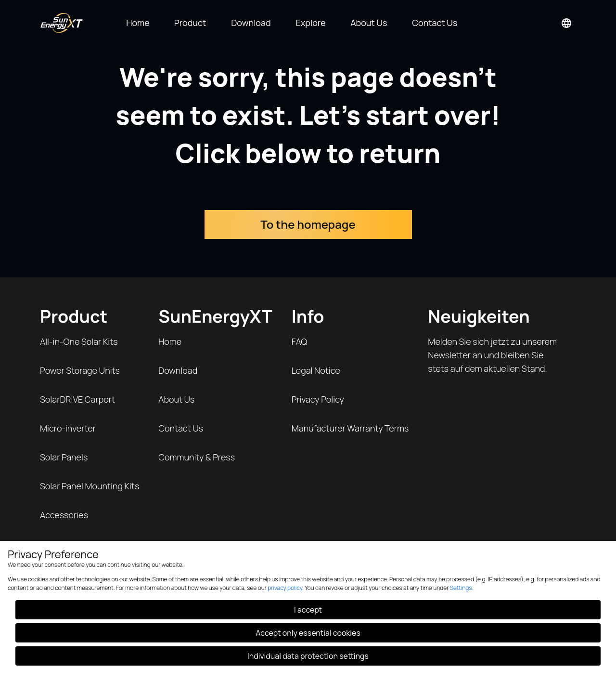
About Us (176, 399)
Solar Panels (64, 457)
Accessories (64, 515)
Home (170, 341)
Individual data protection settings (308, 656)
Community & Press (197, 457)
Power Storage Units (80, 370)
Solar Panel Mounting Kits (90, 486)
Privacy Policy (318, 399)
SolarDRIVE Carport (77, 399)
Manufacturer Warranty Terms (350, 428)
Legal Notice (316, 370)
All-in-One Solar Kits (79, 341)
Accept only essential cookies (308, 633)
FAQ (299, 341)
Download (178, 370)
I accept (308, 610)
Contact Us (181, 428)
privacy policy (285, 588)
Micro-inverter (68, 428)
